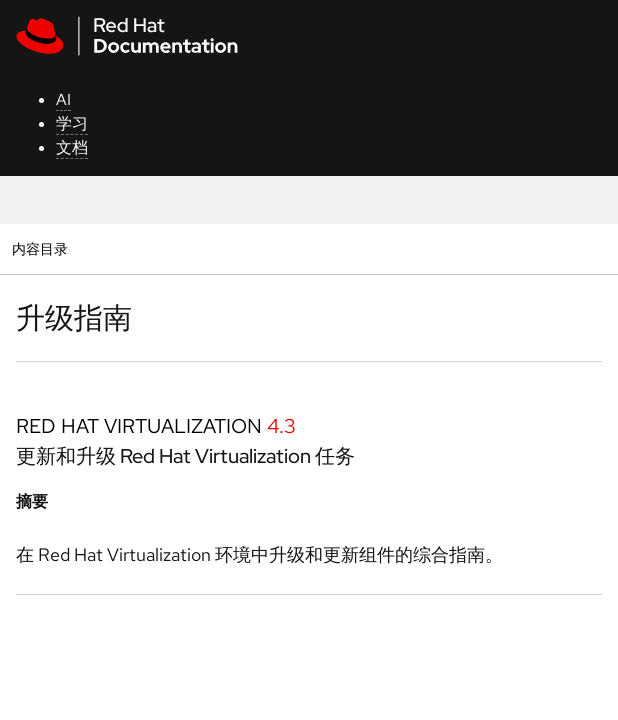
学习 (72, 123)
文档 (72, 147)
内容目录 (39, 248)
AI (63, 99)
